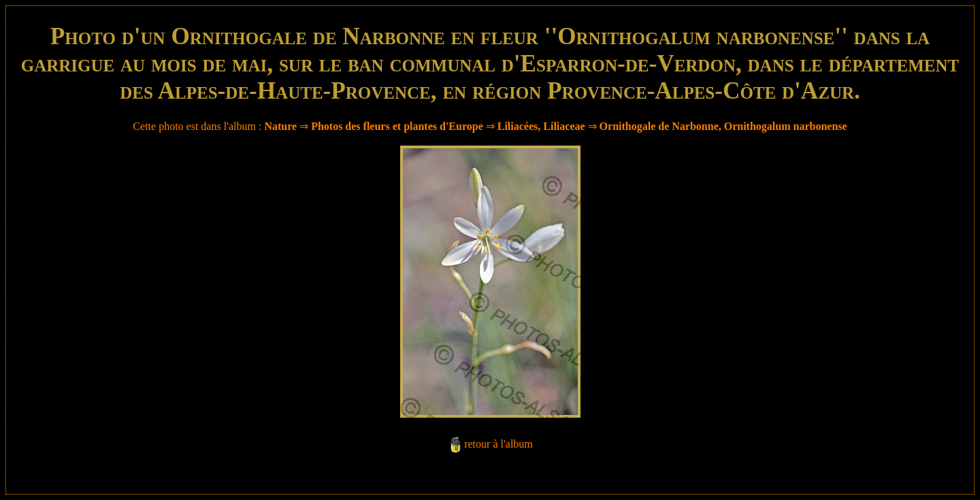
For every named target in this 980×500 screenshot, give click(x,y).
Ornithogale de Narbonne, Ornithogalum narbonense (723, 126)
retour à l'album (499, 444)
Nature (280, 126)
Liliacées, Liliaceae (541, 126)
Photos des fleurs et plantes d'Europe (397, 126)
